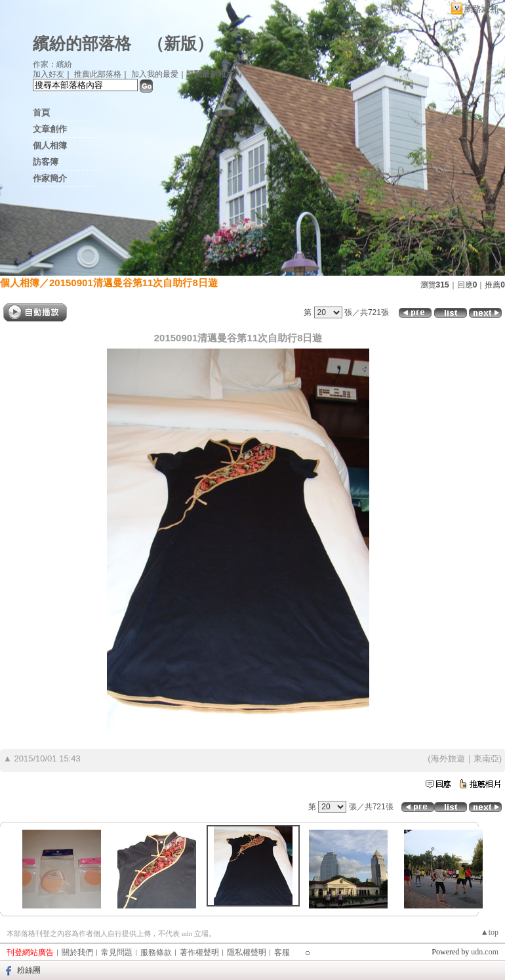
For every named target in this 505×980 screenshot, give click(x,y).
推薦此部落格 (98, 74)
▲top (490, 932)
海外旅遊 (448, 758)
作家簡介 (50, 178)
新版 (180, 44)
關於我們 (77, 952)
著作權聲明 (199, 952)
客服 (282, 952)
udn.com (485, 952)
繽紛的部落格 (82, 44)
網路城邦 (481, 9)
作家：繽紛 (52, 64)
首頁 (41, 113)
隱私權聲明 (247, 952)
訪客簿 (46, 162)
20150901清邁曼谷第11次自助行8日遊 (133, 283)
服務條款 (156, 952)
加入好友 (49, 74)
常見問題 (117, 952)
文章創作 (50, 129)
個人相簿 (50, 145)
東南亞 (486, 758)
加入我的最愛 (155, 74)
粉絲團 (29, 970)
